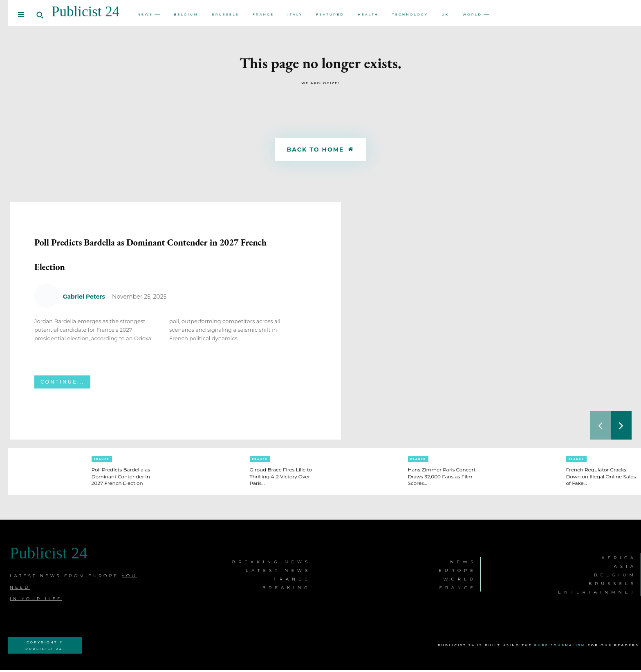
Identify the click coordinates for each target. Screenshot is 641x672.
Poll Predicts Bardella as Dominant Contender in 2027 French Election (162, 265)
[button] (40, 15)
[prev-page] (600, 427)
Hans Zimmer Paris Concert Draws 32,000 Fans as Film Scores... (439, 478)
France (102, 461)
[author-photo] (48, 323)
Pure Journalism (560, 647)
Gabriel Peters (84, 323)
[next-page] (621, 427)
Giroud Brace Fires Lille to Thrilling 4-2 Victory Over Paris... (282, 478)
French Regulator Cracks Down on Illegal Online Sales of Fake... (601, 478)
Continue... (62, 408)
